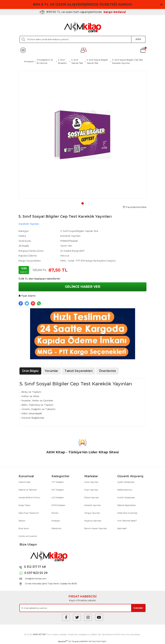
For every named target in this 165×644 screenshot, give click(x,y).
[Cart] (143, 50)
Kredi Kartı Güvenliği (127, 513)
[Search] (82, 39)
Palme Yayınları (92, 498)
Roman (55, 513)
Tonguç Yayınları (92, 513)
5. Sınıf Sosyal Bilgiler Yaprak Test (79, 231)
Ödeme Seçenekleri (127, 505)
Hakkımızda (24, 482)
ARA (138, 39)
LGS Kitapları (58, 498)
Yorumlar (52, 371)
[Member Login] (84, 50)
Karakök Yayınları (93, 505)
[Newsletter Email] (82, 608)
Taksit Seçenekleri (79, 371)
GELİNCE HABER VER (83, 287)
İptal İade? (122, 528)
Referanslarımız (125, 490)
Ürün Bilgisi (30, 371)
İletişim (22, 521)
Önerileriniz (107, 371)
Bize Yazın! (24, 528)
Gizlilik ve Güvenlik (28, 536)
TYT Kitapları (58, 482)
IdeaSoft (63, 641)
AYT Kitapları (58, 490)
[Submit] (138, 608)
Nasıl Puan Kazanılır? (29, 513)
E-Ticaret (74, 641)
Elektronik (56, 528)
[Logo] (82, 27)
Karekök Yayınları (29, 224)
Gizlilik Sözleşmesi (126, 498)
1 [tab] (83, 203)
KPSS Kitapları (58, 505)
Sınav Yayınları (91, 482)
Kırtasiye (56, 521)
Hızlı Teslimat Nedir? (127, 521)
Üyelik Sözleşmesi (126, 482)
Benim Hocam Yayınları (96, 528)
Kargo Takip (24, 505)
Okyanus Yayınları (93, 521)
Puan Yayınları (91, 490)
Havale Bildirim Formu (29, 498)
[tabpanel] (82, 135)
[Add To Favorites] (135, 207)
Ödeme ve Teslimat (28, 490)
